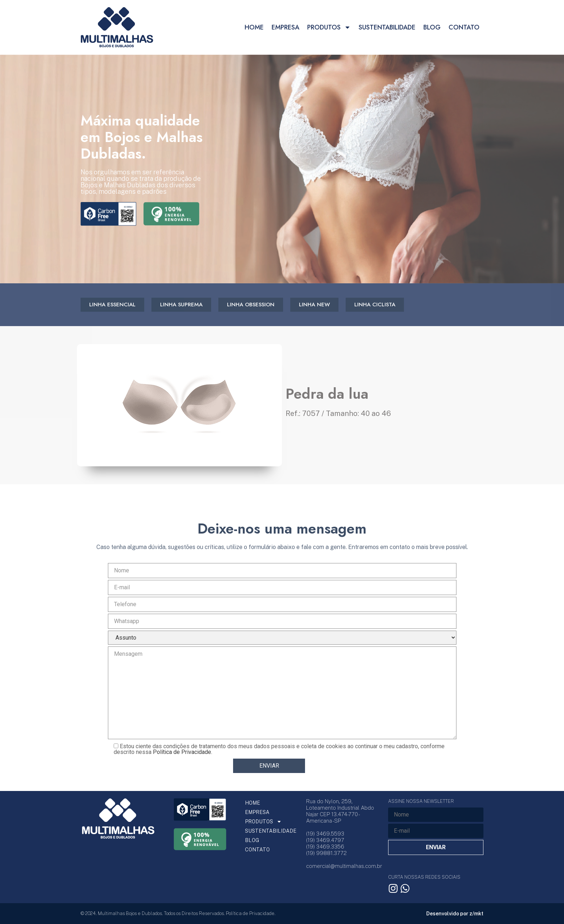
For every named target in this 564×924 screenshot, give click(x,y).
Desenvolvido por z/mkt (455, 914)
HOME (254, 27)
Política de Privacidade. (183, 752)
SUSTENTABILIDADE (387, 27)
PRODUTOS (329, 27)
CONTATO (464, 27)
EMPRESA (285, 27)
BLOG (432, 27)
